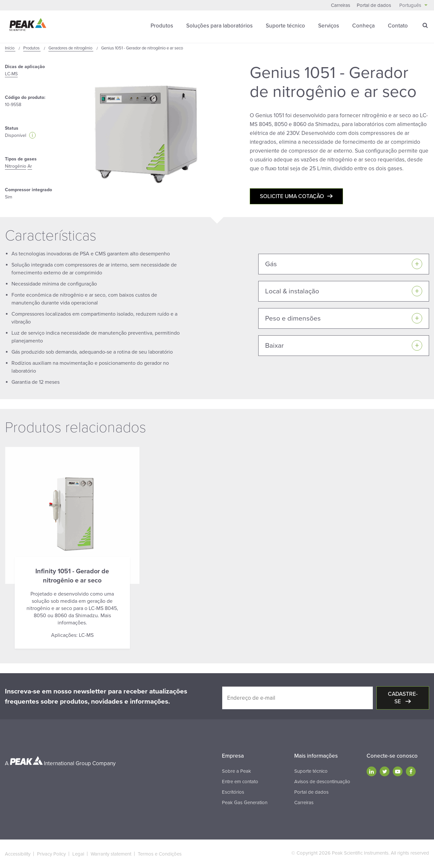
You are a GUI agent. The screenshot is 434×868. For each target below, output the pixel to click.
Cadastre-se (403, 698)
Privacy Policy (51, 854)
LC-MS (11, 74)
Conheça (363, 26)
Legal (78, 854)
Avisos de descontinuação (322, 782)
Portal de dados (374, 5)
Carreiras (341, 5)
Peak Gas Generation (245, 803)
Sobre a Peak (236, 771)
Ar (30, 166)
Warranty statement (111, 854)
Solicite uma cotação (292, 196)
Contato (398, 26)
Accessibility (18, 854)
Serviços (329, 26)
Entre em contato (240, 782)
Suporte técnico (285, 26)
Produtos (162, 26)
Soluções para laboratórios (219, 26)
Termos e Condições (160, 854)
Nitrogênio (16, 166)
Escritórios (233, 792)
